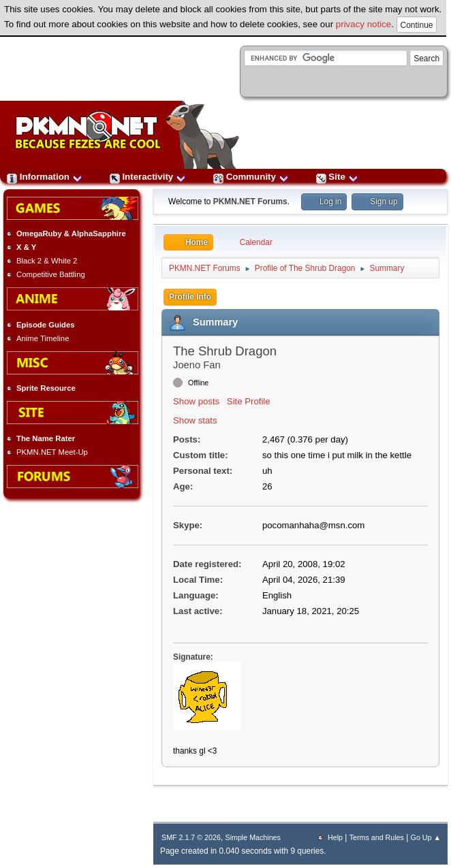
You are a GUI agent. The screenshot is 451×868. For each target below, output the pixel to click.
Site (337, 177)
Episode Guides (46, 325)
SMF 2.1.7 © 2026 (191, 837)
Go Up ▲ (426, 837)
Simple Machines (253, 837)
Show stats (195, 420)
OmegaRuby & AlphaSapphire (71, 234)
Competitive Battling (51, 274)
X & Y (26, 247)
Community (251, 177)
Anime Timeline (43, 338)
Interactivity (148, 177)
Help (335, 837)
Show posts (196, 401)
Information (45, 177)
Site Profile (249, 401)
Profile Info (190, 297)
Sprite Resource (46, 388)
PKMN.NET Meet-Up (52, 452)
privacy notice (364, 24)
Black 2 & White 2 (47, 261)
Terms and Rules (377, 837)
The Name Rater (46, 438)
